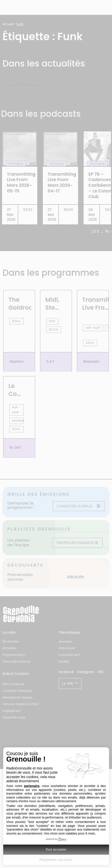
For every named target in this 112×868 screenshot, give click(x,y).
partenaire (32, 786)
